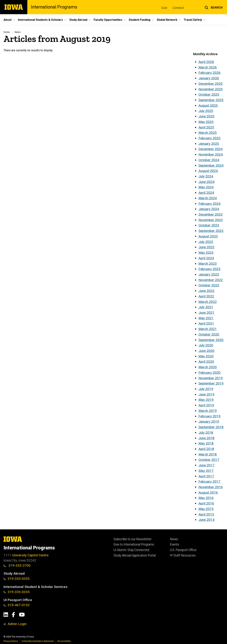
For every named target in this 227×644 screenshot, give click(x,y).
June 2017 (206, 465)
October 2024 (209, 160)
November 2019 (211, 378)
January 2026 (209, 78)
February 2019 (209, 416)
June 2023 (206, 247)
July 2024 (206, 176)
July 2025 (206, 111)
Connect (178, 8)
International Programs (54, 7)
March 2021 (208, 329)
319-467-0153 (17, 605)
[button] (214, 7)
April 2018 (206, 449)
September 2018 (211, 427)
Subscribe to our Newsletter (132, 539)
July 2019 (206, 389)
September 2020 (211, 340)
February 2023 (209, 269)
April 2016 (206, 503)
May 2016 (206, 498)
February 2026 (209, 73)
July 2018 (206, 433)
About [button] (8, 20)
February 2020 (209, 373)
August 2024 (208, 171)
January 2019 (209, 422)
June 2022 (206, 291)
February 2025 (209, 138)
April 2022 (206, 296)
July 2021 (206, 307)
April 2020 (206, 362)
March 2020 (208, 367)
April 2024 (206, 193)
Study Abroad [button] (78, 20)
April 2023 (206, 258)
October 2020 (209, 334)
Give (164, 8)
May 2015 (206, 509)
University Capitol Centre (30, 555)
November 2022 (211, 280)
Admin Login (17, 624)
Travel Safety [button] (193, 20)
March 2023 (208, 264)
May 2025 (206, 122)
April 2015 (206, 514)
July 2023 (206, 242)
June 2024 (206, 182)
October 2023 (209, 225)
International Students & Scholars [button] (40, 20)
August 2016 (208, 493)
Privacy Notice (11, 641)
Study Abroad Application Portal (135, 555)
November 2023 (211, 220)
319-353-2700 (17, 565)
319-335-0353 (17, 579)
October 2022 (209, 285)
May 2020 (206, 356)
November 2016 (211, 487)
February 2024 (209, 204)
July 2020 (206, 345)
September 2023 (211, 231)
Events (175, 544)
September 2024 (211, 165)
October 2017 (209, 460)
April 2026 (206, 62)
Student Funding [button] (140, 20)
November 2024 (211, 154)
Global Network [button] (167, 20)
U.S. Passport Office (183, 550)
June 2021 (206, 313)
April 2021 (206, 323)
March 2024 (208, 198)
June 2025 (206, 116)
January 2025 (209, 144)
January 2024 (209, 209)
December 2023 (211, 214)
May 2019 (206, 400)
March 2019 (208, 411)
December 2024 (211, 149)
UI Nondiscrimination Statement (38, 641)
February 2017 (209, 482)
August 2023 (208, 236)
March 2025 (208, 133)
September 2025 (211, 100)
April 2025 (206, 127)
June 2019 (206, 394)
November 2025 (211, 89)
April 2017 (206, 476)
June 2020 (206, 351)
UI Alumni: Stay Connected (131, 550)
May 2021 (206, 318)
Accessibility (64, 641)
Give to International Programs (134, 544)
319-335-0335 (17, 592)
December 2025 (211, 84)
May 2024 (206, 187)
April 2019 (206, 405)
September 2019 (211, 383)
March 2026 (208, 67)
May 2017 (206, 471)
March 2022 (208, 302)
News (18, 32)
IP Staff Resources (183, 555)
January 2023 (209, 274)
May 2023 (206, 253)
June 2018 (206, 438)
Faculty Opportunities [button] (108, 20)
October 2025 (209, 94)
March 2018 (208, 454)
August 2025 (208, 105)
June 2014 (206, 520)
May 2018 (206, 443)
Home (7, 32)
